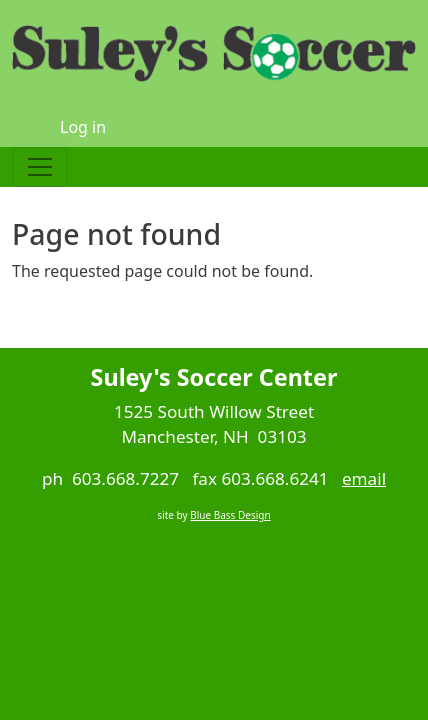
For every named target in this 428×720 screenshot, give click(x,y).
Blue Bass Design (230, 515)
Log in (83, 127)
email (364, 478)
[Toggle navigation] (40, 167)
